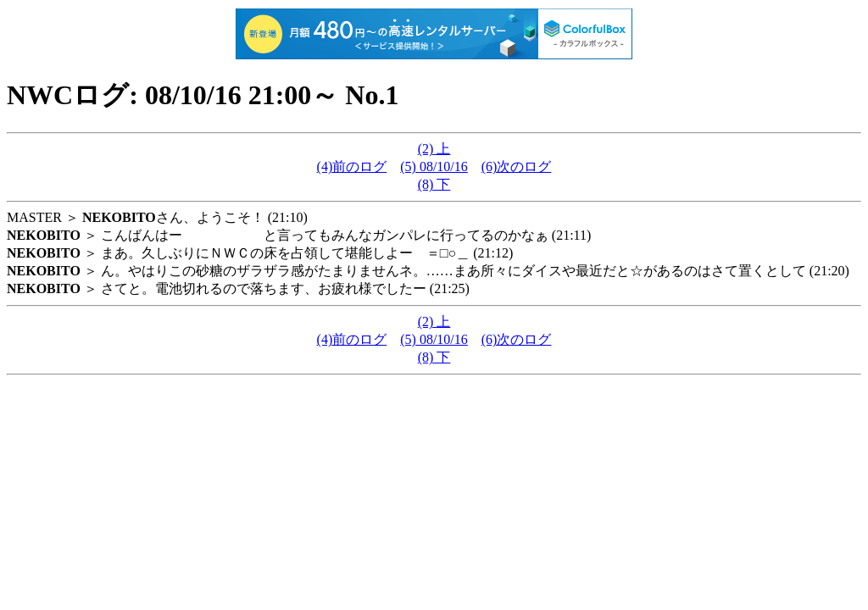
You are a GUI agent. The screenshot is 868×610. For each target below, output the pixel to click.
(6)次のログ (517, 166)
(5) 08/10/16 (434, 166)
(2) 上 (434, 149)
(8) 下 (434, 184)
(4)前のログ (352, 166)
